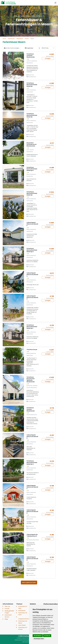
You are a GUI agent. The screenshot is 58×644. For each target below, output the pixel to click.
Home (4, 39)
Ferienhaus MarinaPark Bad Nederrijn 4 (32, 463)
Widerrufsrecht (19, 640)
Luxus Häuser (22, 625)
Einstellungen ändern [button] (39, 639)
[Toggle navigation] (55, 3)
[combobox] (48, 48)
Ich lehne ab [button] (47, 636)
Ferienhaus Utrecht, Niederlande (31, 409)
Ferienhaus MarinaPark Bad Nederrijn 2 (32, 250)
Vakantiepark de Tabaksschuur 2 (32, 535)
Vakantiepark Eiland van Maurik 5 (32, 224)
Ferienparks (22, 611)
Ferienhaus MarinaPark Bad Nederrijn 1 (32, 327)
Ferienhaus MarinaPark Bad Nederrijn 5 (32, 169)
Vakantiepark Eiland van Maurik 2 (32, 487)
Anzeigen (48, 58)
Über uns (7, 606)
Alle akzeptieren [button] (38, 636)
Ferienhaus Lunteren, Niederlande (31, 56)
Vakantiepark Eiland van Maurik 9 (32, 512)
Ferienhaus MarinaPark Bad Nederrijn (32, 85)
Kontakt (7, 609)
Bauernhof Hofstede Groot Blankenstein (32, 144)
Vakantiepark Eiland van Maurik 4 (32, 275)
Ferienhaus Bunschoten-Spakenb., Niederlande (31, 379)
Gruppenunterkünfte (25, 619)
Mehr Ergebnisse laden (29, 583)
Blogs (6, 619)
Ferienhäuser (11, 39)
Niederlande (20, 39)
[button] (8, 78)
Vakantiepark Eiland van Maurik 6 (32, 437)
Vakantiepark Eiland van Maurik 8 (32, 559)
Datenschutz (25, 638)
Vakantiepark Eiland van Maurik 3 (32, 298)
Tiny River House (32, 350)
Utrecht (27, 39)
